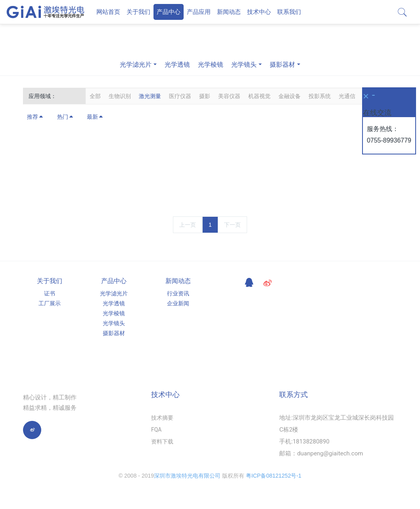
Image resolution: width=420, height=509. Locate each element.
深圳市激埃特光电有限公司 (187, 476)
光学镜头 (244, 65)
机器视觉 (259, 96)
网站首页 (108, 12)
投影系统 (320, 96)
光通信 (347, 96)
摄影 (205, 96)
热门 (65, 117)
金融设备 (290, 96)
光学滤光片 (136, 65)
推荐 (35, 117)
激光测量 (150, 96)
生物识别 (120, 96)
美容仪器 (229, 96)
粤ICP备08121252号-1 (274, 476)
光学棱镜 (211, 65)
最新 (95, 117)
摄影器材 (282, 65)
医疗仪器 (180, 96)
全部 (95, 96)
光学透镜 (177, 65)
